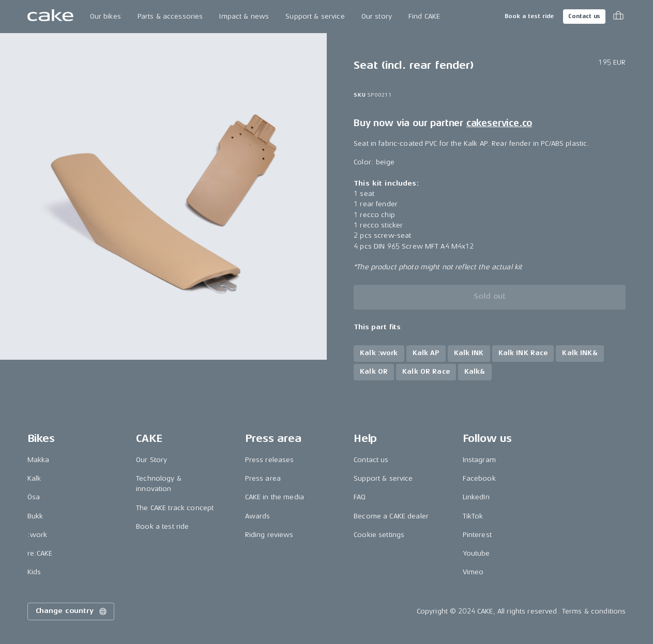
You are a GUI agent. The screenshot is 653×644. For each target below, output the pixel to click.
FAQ (360, 497)
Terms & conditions (594, 611)
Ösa (34, 497)
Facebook (479, 478)
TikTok (473, 516)
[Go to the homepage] (50, 17)
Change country (72, 611)
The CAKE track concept (175, 508)
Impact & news (244, 16)
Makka (39, 460)
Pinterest (477, 535)
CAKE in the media (275, 497)
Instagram (479, 460)
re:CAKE (40, 553)
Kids (34, 572)
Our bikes (105, 16)
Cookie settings (379, 535)
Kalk (34, 478)
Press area (263, 478)
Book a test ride (529, 16)
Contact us (584, 16)
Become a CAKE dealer (391, 516)
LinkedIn (476, 497)
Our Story (151, 460)
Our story (377, 16)
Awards (258, 516)
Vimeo (473, 572)
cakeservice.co (499, 123)
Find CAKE (424, 16)
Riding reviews (269, 535)
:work (37, 535)
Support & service (315, 16)
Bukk (35, 516)
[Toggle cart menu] (618, 17)
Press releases (270, 460)
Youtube (476, 553)
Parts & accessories (170, 16)
